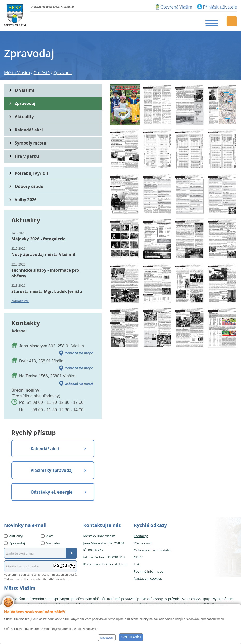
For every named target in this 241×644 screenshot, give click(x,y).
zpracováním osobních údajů (57, 575)
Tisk (137, 564)
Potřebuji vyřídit (32, 173)
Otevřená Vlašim (176, 7)
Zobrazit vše (20, 301)
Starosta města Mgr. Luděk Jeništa (47, 291)
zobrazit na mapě (79, 353)
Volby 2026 (26, 200)
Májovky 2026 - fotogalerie (38, 239)
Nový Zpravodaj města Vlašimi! (43, 254)
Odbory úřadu (29, 186)
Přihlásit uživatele (220, 7)
